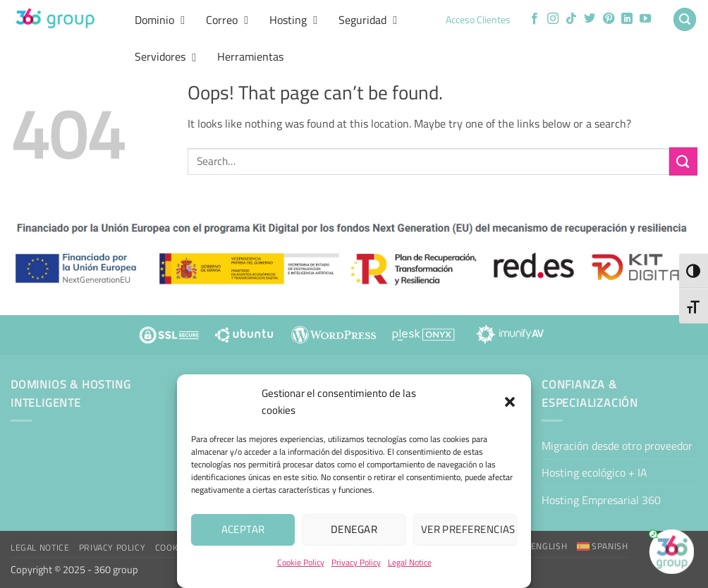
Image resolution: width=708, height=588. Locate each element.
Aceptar (243, 529)
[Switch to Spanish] (603, 547)
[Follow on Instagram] (553, 19)
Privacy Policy (356, 562)
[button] (510, 402)
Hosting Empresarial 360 (601, 500)
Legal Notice (410, 562)
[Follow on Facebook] (535, 19)
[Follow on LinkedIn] (627, 19)
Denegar (354, 529)
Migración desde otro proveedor (617, 446)
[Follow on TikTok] (571, 19)
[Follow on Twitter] (590, 19)
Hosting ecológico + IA (594, 472)
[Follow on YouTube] (645, 19)
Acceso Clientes (478, 20)
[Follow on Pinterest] (609, 19)
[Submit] (683, 161)
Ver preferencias (468, 529)
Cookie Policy (301, 562)
